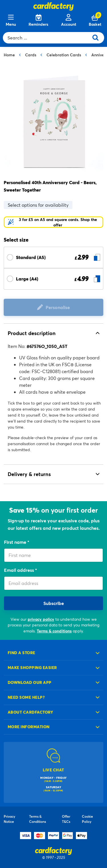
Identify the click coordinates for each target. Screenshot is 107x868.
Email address (20, 570)
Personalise (58, 307)
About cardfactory (30, 712)
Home (9, 55)
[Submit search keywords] (98, 38)
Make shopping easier (32, 667)
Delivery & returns (29, 474)
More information (29, 727)
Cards (31, 55)
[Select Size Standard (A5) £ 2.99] (53, 257)
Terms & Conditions (38, 819)
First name (16, 542)
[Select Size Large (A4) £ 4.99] (53, 279)
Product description (32, 333)
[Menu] (11, 21)
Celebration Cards (64, 55)
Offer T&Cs (66, 819)
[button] (53, 222)
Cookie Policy (87, 819)
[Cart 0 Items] (95, 21)
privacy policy (41, 619)
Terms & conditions (54, 631)
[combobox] (47, 38)
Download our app (30, 682)
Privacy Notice (9, 819)
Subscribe (54, 603)
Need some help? (26, 697)
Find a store (22, 653)
